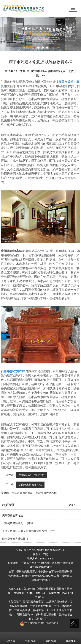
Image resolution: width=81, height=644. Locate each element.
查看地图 (71, 638)
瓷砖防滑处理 (41, 610)
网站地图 (19, 593)
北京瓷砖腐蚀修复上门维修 (18, 523)
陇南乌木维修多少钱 (30, 485)
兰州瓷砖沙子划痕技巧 (32, 475)
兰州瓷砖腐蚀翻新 (41, 606)
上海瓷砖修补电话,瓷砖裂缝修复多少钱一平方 (28, 531)
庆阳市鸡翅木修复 (22, 493)
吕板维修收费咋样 (46, 493)
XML (30, 593)
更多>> (73, 505)
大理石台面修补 (24, 615)
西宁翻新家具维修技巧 (15, 539)
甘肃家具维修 (22, 610)
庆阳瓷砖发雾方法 (13, 516)
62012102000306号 (39, 623)
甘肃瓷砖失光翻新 (33, 602)
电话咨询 (10, 638)
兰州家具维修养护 (57, 602)
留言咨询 (51, 638)
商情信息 (41, 593)
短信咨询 (30, 638)
